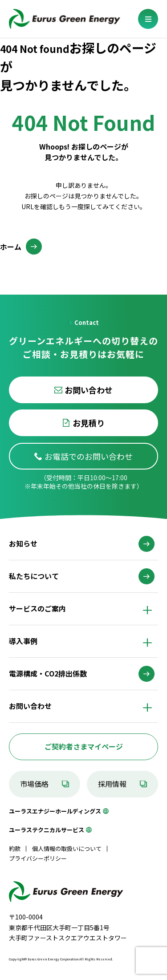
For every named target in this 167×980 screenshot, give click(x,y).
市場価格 (34, 784)
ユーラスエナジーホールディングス (55, 811)
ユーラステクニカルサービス (47, 830)
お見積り (89, 423)
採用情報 (112, 784)
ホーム (11, 247)
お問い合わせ (89, 390)
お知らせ (23, 543)
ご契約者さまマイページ (84, 746)
